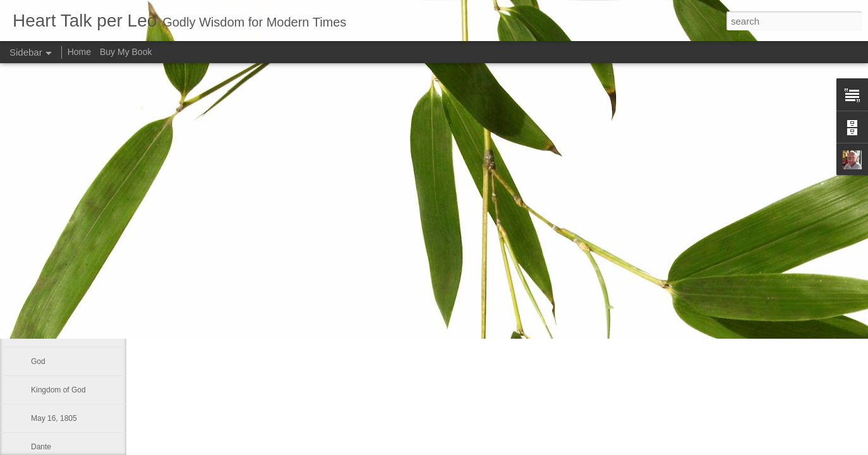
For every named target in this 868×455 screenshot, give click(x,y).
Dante (41, 447)
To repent (47, 305)
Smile (40, 248)
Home (79, 52)
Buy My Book (126, 52)
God (38, 361)
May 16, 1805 (54, 418)
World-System (55, 333)
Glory (40, 276)
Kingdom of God (58, 390)
